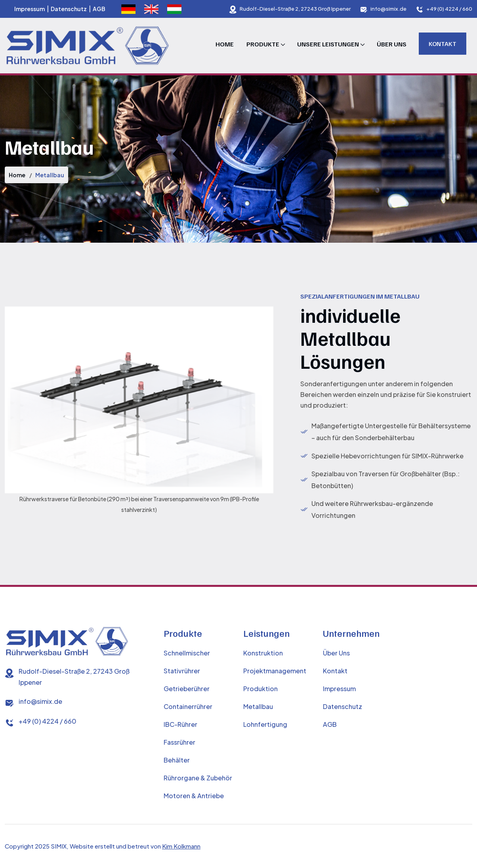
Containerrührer (188, 706)
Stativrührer (182, 671)
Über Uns (392, 44)
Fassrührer (179, 742)
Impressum (30, 9)
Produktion (260, 689)
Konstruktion (263, 653)
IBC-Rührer (180, 724)
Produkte (263, 44)
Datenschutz (69, 9)
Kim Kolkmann (181, 846)
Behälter (177, 760)
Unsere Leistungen (328, 44)
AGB (99, 9)
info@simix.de (388, 9)
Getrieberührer (187, 689)
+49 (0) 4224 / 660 (449, 9)
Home (225, 44)
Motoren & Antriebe (194, 796)
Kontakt (443, 44)
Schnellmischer (187, 653)
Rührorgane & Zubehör (198, 778)
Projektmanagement (275, 671)
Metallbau (258, 706)
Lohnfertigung (265, 724)
